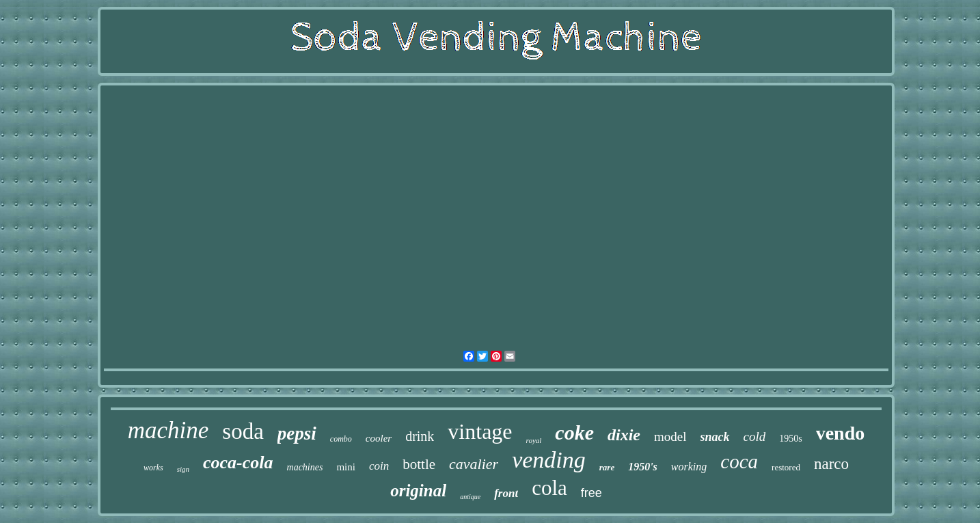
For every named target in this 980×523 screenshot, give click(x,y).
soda (243, 431)
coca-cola (238, 462)
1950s (790, 439)
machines (305, 467)
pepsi (297, 433)
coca (739, 461)
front (506, 493)
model (670, 437)
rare (607, 467)
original (418, 491)
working (689, 467)
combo (341, 439)
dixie (624, 435)
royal (534, 440)
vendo (841, 433)
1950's (643, 467)
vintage (480, 431)
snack (715, 437)
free (591, 493)
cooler (379, 438)
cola (549, 488)
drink (420, 436)
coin (379, 466)
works (153, 468)
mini (346, 467)
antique (470, 497)
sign (183, 469)
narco (831, 464)
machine (168, 430)
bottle (419, 464)
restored (786, 467)
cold (755, 437)
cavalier (474, 464)
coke (574, 432)
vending (549, 460)
